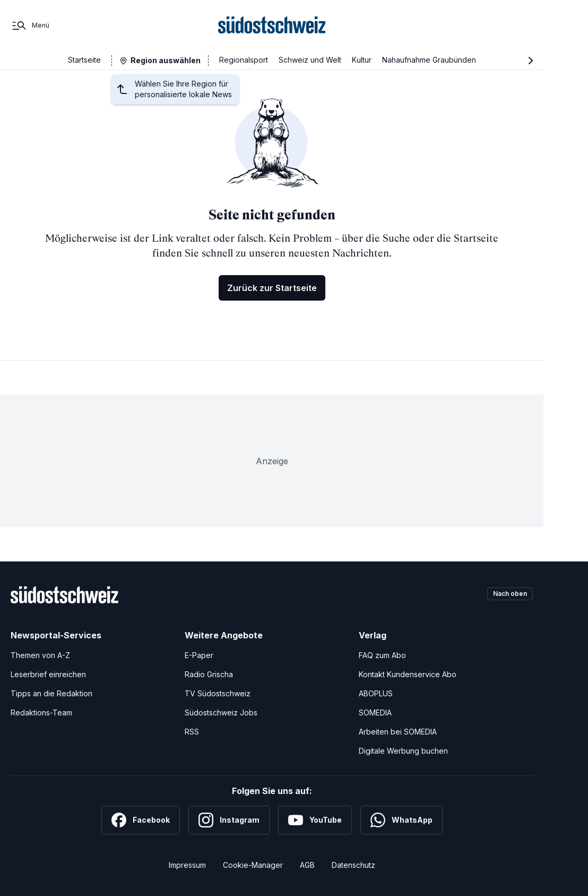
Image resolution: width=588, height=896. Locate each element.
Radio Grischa (209, 674)
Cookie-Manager (253, 865)
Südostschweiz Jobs (221, 712)
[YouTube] (315, 820)
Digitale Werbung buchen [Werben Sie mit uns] (403, 751)
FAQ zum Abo (382, 655)
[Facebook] (141, 820)
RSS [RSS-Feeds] (192, 732)
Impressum (187, 865)
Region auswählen (166, 60)
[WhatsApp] (401, 820)
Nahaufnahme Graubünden (429, 60)
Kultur (362, 60)
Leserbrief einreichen (48, 674)
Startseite (84, 60)
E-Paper (199, 655)
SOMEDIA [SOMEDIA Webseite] (375, 712)
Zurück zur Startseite (272, 288)
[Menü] (30, 25)
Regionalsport (244, 60)
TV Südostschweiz (218, 693)
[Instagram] (229, 820)
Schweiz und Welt (310, 60)
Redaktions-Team (41, 712)
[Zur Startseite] (272, 25)
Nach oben (505, 595)
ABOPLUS (376, 693)
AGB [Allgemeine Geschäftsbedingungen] (307, 865)
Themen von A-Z (40, 655)
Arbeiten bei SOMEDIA (398, 732)
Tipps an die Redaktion (51, 693)
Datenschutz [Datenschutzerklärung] (353, 865)
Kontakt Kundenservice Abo (408, 674)
